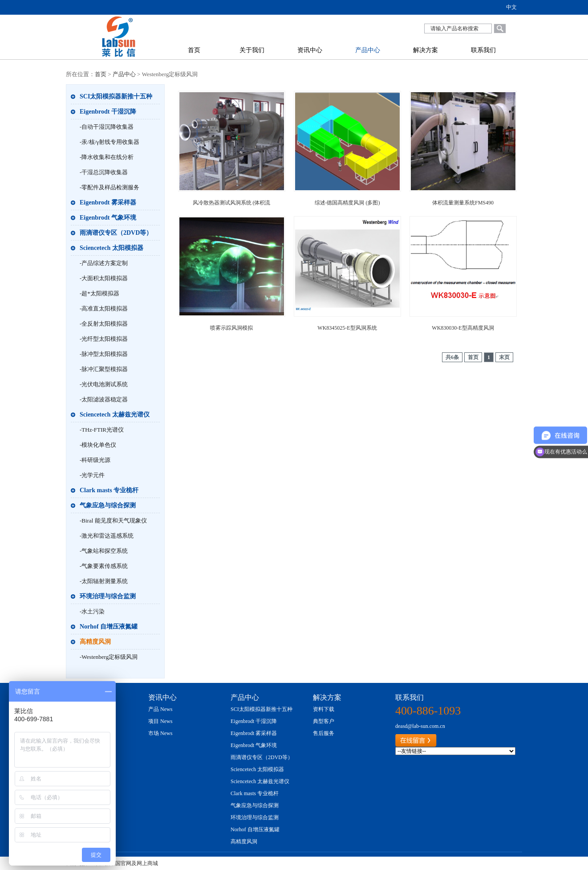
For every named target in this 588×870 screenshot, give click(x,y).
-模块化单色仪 (98, 445)
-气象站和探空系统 (104, 551)
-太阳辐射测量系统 (104, 581)
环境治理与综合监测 (108, 596)
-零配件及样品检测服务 (109, 187)
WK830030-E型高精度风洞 (463, 328)
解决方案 (426, 50)
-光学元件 (92, 475)
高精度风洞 (95, 642)
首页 (194, 50)
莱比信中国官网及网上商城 (126, 863)
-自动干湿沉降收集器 (107, 127)
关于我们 (252, 50)
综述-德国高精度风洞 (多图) (347, 203)
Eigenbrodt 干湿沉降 (108, 112)
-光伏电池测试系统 (104, 384)
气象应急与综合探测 (108, 505)
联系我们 (483, 50)
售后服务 (324, 733)
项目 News (160, 721)
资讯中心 (310, 50)
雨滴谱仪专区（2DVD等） (116, 233)
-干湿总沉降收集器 (104, 172)
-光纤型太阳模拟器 (104, 339)
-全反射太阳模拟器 (104, 324)
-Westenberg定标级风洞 (109, 657)
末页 (504, 357)
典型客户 (324, 721)
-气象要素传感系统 (104, 566)
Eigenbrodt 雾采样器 (108, 202)
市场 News (160, 733)
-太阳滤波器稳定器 (104, 399)
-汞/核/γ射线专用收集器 (109, 142)
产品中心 (368, 50)
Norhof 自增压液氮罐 (109, 627)
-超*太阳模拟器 (99, 293)
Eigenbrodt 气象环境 (108, 218)
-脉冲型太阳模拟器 (104, 354)
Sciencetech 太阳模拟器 (112, 248)
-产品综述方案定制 (104, 263)
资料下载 (324, 709)
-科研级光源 (95, 460)
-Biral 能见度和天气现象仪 (113, 521)
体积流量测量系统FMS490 (463, 203)
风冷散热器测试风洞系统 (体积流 (232, 203)
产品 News (160, 709)
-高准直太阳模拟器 (104, 308)
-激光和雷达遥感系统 (107, 536)
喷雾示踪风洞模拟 (231, 328)
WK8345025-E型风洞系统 (347, 328)
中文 (511, 7)
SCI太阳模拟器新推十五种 (116, 96)
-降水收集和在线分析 (107, 157)
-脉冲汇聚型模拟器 (104, 369)
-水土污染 (92, 611)
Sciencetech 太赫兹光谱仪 (115, 415)
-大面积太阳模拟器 (104, 278)
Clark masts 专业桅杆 (109, 490)
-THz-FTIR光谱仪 (102, 430)
